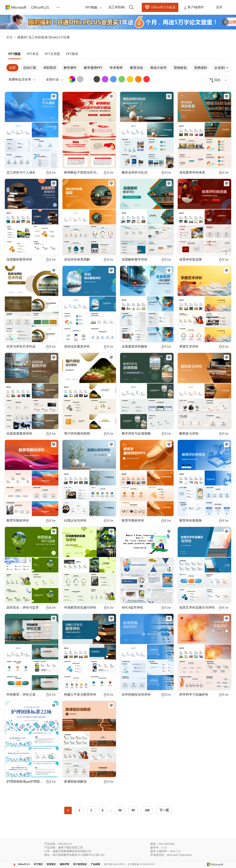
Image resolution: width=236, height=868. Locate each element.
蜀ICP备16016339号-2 (115, 864)
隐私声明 (65, 864)
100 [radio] (147, 810)
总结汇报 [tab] (29, 68)
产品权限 (95, 864)
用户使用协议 (80, 864)
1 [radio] (68, 810)
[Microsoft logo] (215, 864)
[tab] (15, 54)
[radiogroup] (108, 810)
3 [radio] (91, 810)
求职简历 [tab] (50, 68)
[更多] (58, 7)
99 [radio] (133, 810)
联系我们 (51, 864)
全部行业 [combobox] (55, 80)
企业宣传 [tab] (221, 68)
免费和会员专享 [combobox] (23, 80)
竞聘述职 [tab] (201, 68)
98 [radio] (120, 810)
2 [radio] (79, 810)
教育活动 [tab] (136, 68)
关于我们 (38, 864)
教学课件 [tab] (70, 68)
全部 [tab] (12, 68)
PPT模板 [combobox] (94, 8)
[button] (227, 68)
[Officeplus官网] (30, 7)
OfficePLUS (24, 864)
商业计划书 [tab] (158, 68)
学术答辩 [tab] (116, 68)
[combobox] (218, 80)
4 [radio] (102, 810)
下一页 (164, 810)
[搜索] (131, 7)
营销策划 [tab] (180, 68)
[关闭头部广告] (225, 22)
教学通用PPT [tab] (93, 68)
